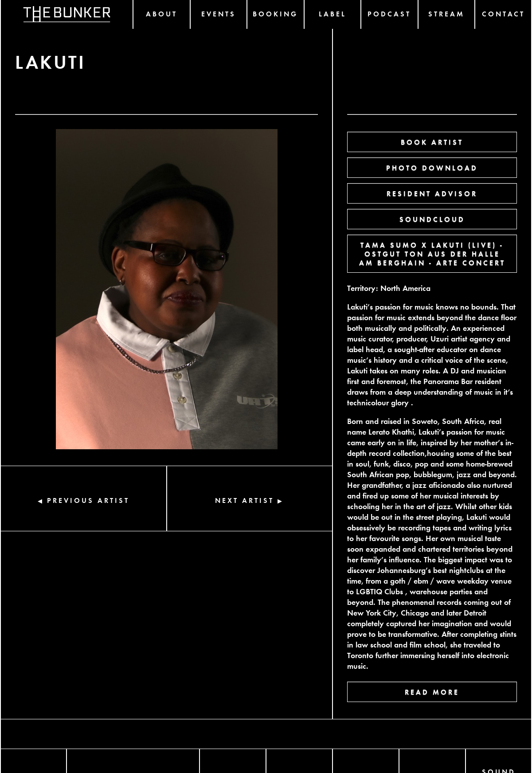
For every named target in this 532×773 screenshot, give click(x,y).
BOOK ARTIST (432, 142)
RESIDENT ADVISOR (432, 193)
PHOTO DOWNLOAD (432, 167)
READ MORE (432, 692)
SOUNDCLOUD (432, 219)
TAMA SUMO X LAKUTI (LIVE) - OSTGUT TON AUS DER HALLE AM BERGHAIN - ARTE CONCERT (432, 253)
